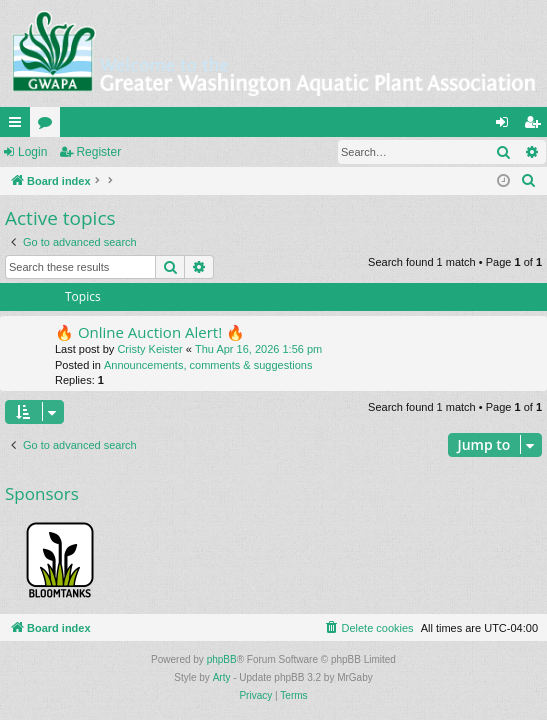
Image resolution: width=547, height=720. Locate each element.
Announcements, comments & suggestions (208, 365)
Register (98, 152)
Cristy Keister (149, 349)
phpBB (222, 659)
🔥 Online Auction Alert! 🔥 (150, 332)
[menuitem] (529, 181)
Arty (222, 677)
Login (32, 152)
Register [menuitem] (536, 126)
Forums (49, 126)
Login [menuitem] (506, 126)
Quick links (19, 126)
